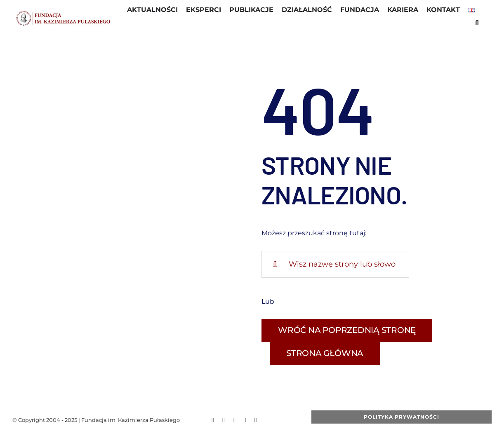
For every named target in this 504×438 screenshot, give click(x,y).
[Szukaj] (275, 264)
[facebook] (213, 420)
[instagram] (245, 420)
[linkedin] (256, 420)
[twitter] (224, 420)
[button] (477, 24)
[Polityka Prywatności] (402, 417)
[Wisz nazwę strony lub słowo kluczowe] (335, 264)
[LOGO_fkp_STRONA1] (63, 13)
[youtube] (234, 420)
